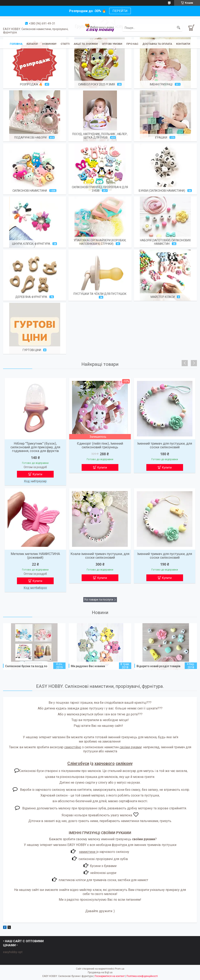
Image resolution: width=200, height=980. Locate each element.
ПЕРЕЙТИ (120, 11)
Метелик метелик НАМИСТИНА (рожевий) (35, 556)
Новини (100, 612)
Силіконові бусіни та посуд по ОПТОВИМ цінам (26, 669)
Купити (37, 474)
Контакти (183, 44)
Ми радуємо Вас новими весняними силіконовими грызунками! (89, 669)
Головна (16, 44)
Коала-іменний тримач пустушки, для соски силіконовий (100, 556)
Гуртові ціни (32, 350)
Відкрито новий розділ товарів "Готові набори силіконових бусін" (160, 669)
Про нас (132, 44)
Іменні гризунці (161, 84)
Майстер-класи (163, 297)
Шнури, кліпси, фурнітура (31, 244)
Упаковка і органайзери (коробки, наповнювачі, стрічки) (100, 242)
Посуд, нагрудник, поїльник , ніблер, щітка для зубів (100, 136)
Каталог (32, 44)
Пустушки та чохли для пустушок (100, 294)
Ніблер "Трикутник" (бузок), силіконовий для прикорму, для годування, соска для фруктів (35, 447)
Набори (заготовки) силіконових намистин (165, 242)
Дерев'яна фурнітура (31, 297)
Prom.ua (120, 969)
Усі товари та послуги (99, 600)
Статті (65, 44)
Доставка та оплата (157, 44)
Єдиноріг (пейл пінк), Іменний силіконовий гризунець (100, 445)
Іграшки (161, 138)
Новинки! (49, 44)
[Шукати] (179, 28)
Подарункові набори (30, 138)
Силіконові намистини (30, 191)
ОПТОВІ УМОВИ (112, 44)
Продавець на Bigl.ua (100, 972)
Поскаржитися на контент (110, 976)
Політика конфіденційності (142, 976)
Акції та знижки (86, 44)
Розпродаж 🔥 (31, 84)
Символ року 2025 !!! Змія (97, 84)
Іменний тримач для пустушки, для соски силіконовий (165, 445)
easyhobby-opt (13, 952)
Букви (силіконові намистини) (162, 191)
